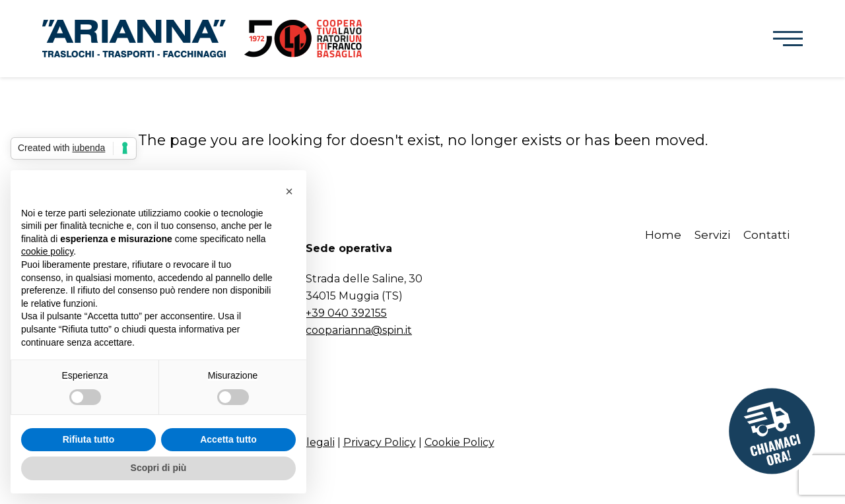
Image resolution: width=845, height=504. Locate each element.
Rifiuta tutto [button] (89, 439)
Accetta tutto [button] (228, 439)
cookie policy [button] (47, 251)
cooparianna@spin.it (359, 330)
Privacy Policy (380, 442)
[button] (788, 39)
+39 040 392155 (346, 313)
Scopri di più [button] (159, 468)
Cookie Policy (459, 442)
